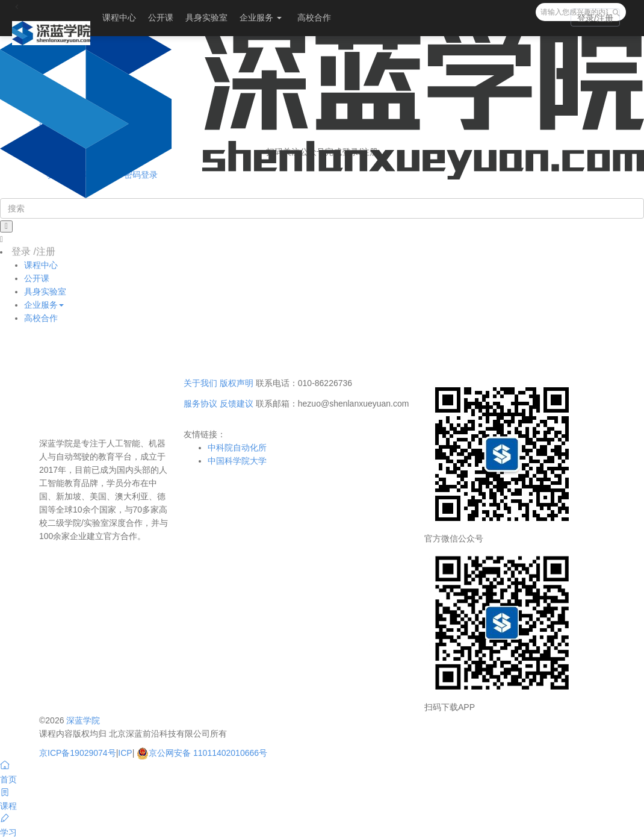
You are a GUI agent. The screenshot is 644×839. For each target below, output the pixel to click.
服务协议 (200, 404)
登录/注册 (595, 18)
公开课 (161, 17)
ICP (125, 753)
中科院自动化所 (237, 448)
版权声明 (237, 383)
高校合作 (314, 17)
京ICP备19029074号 (78, 753)
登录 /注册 (33, 251)
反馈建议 (237, 404)
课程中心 (119, 17)
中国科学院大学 (237, 461)
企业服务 (261, 17)
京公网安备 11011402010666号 (202, 753)
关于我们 (200, 383)
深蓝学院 (83, 720)
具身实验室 (206, 17)
